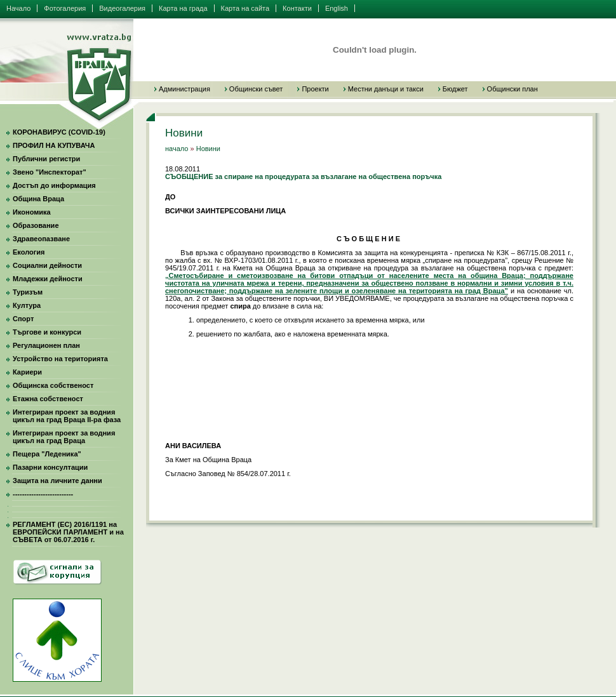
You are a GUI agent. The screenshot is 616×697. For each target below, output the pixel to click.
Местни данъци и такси (386, 89)
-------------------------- (43, 494)
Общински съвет (256, 89)
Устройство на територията (60, 359)
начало (177, 149)
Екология (29, 252)
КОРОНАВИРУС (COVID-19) (59, 132)
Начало (18, 8)
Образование (36, 225)
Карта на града (183, 8)
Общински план (512, 89)
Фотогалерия (65, 8)
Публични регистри (46, 159)
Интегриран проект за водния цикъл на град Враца (64, 437)
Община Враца (38, 199)
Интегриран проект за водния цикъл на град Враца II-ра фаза (67, 416)
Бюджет (455, 89)
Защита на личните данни (57, 481)
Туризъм (28, 292)
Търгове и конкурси (47, 332)
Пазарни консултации (50, 467)
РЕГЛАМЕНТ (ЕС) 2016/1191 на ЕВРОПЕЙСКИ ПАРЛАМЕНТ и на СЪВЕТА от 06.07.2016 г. (68, 532)
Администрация (184, 89)
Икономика (32, 212)
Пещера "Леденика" (47, 454)
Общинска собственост (53, 385)
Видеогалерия (122, 8)
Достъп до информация (54, 185)
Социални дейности (47, 265)
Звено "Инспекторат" (50, 172)
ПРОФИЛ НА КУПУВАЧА (54, 145)
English (337, 8)
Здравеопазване (41, 239)
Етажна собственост (48, 399)
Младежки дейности (48, 279)
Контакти (297, 8)
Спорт (23, 319)
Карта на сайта (245, 8)
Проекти (315, 89)
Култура (27, 305)
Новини (208, 149)
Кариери (27, 372)
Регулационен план (46, 345)
